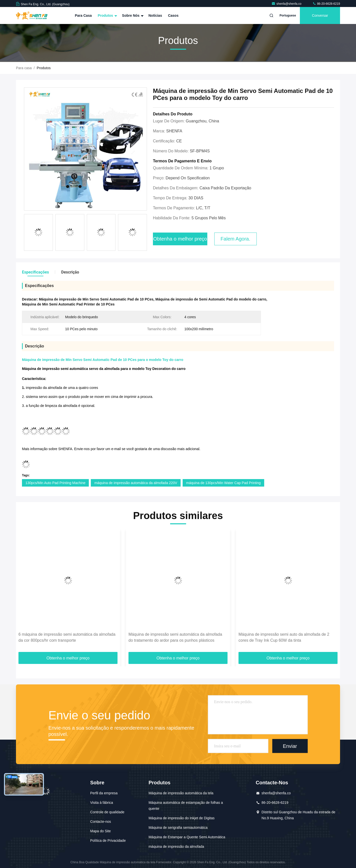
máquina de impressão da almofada (176, 847)
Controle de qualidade (107, 812)
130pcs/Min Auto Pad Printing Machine (55, 483)
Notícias (155, 15)
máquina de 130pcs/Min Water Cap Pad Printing (223, 483)
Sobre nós (132, 15)
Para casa (83, 15)
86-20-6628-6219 (326, 4)
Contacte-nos (101, 822)
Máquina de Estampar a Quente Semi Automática (187, 837)
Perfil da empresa (104, 793)
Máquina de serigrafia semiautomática (178, 828)
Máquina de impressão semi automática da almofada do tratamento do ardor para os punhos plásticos (175, 637)
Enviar (290, 746)
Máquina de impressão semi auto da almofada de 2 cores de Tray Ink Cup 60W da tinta (284, 637)
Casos (173, 15)
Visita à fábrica (102, 803)
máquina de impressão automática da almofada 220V (136, 483)
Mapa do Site (101, 831)
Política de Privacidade (108, 841)
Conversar (320, 15)
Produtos (107, 15)
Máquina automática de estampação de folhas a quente (186, 806)
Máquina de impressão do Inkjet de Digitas (181, 818)
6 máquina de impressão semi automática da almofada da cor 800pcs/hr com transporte (67, 637)
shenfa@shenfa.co (287, 4)
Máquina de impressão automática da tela (181, 793)
